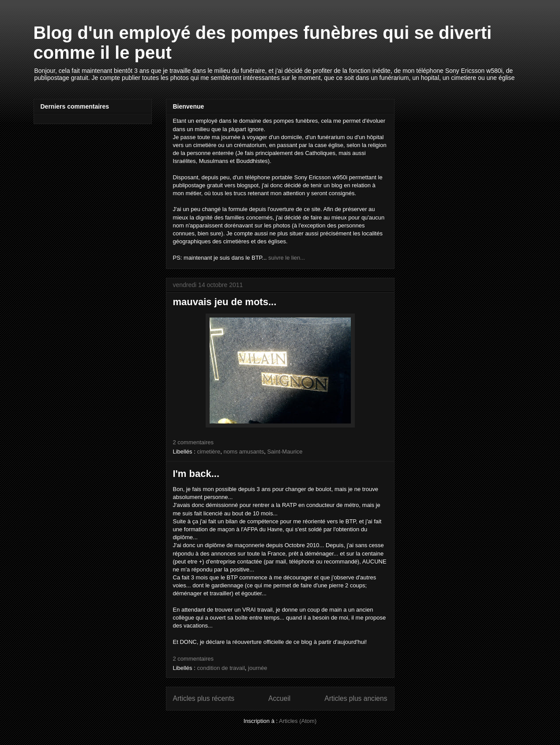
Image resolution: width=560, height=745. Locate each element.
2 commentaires (193, 442)
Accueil (279, 698)
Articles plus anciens (356, 698)
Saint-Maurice (285, 452)
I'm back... (196, 474)
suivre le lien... (287, 258)
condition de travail (221, 668)
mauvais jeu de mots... (225, 302)
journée (257, 668)
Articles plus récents (204, 698)
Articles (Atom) (298, 721)
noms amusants (244, 452)
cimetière (209, 452)
